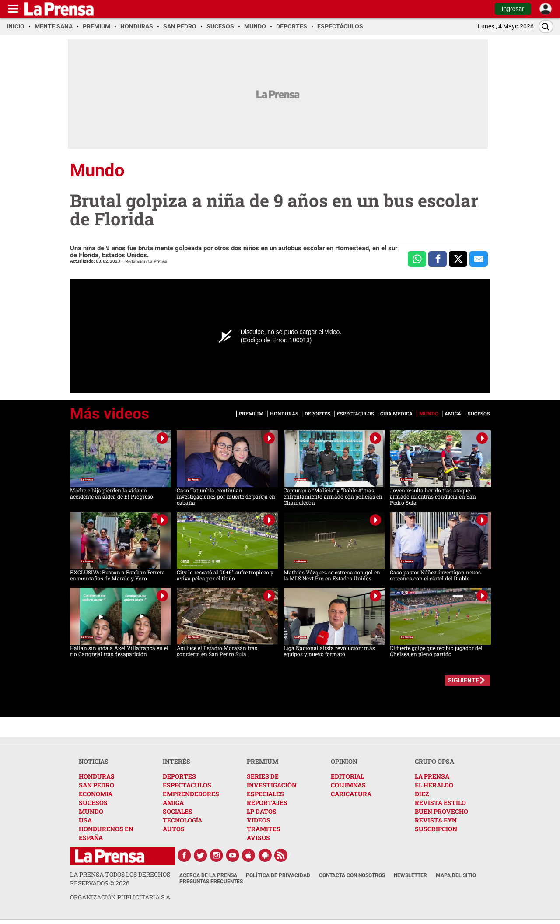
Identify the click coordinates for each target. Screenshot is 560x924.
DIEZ (422, 794)
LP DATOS (262, 811)
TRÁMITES (264, 829)
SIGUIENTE (464, 680)
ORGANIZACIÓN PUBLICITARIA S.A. (121, 897)
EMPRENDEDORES (191, 794)
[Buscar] (546, 26)
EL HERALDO (434, 785)
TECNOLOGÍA (182, 820)
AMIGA (173, 803)
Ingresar (513, 9)
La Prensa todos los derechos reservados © (120, 879)
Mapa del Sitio (456, 875)
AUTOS (174, 829)
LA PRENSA (432, 776)
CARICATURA (351, 794)
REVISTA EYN (436, 820)
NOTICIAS (94, 761)
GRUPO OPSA (434, 761)
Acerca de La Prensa (208, 875)
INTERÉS (177, 761)
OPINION (344, 761)
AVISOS (258, 838)
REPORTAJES (267, 803)
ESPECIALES (265, 794)
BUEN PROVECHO (441, 811)
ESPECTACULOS (187, 785)
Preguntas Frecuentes (211, 882)
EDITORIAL (347, 776)
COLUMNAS (348, 785)
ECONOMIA (96, 794)
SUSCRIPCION (436, 829)
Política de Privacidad (278, 875)
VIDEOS (259, 820)
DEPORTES (179, 776)
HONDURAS (97, 776)
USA (85, 820)
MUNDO (91, 811)
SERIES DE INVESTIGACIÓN (272, 781)
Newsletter (410, 875)
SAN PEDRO (96, 785)
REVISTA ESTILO (440, 803)
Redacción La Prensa (146, 262)
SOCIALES (178, 811)
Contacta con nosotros (352, 875)
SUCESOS (93, 803)
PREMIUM (262, 761)
